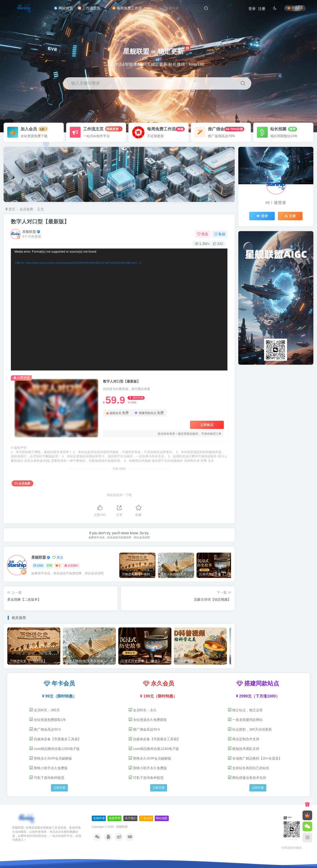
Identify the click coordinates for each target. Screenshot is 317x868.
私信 (220, 234)
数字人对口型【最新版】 (40, 222)
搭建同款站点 (149, 413)
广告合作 (146, 818)
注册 (262, 9)
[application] (119, 309)
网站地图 (162, 818)
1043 (38, 566)
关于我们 (131, 818)
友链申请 (99, 818)
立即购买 (207, 425)
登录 (252, 9)
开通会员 (295, 8)
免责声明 (115, 818)
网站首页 (63, 8)
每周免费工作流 (127, 8)
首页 (10, 209)
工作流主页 (93, 7)
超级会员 (117, 413)
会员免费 (26, 209)
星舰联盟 (29, 232)
